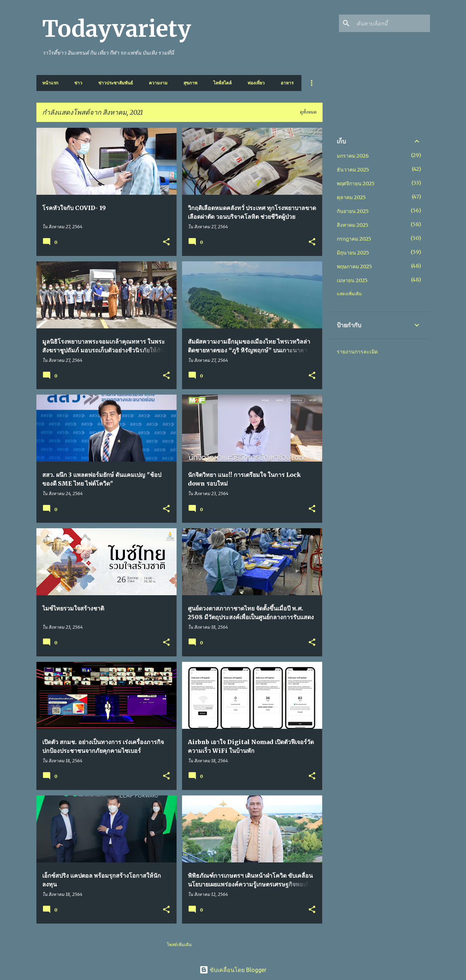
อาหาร (287, 83)
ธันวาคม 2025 (353, 170)
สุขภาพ (190, 83)
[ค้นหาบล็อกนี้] (392, 23)
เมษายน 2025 (352, 280)
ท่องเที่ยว (256, 83)
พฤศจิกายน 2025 (356, 183)
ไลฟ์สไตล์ (222, 83)
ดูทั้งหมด (308, 112)
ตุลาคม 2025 (351, 197)
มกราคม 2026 (353, 156)
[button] (166, 242)
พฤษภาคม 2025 (354, 266)
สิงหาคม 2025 (353, 225)
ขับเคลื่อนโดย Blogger (233, 970)
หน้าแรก (50, 83)
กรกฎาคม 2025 (354, 239)
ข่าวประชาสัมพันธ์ (116, 83)
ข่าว (78, 83)
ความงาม (158, 83)
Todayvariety (117, 29)
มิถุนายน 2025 (353, 253)
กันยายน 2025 (353, 211)
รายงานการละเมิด (357, 352)
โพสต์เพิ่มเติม (179, 945)
